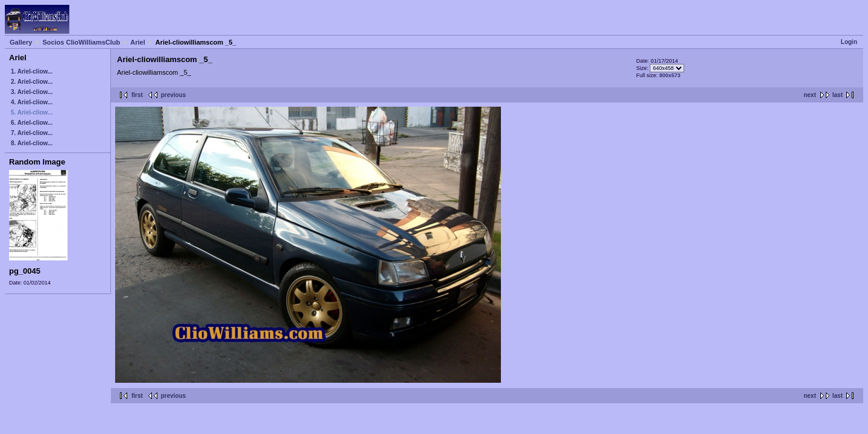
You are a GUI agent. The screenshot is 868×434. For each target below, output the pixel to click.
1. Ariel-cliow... (32, 71)
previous (174, 95)
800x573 (670, 75)
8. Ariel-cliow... (32, 143)
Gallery (21, 42)
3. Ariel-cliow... (32, 92)
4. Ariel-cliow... (32, 102)
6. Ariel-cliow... (32, 123)
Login (849, 42)
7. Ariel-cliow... (32, 133)
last (838, 95)
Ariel (137, 42)
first (137, 95)
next (810, 95)
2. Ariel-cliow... (32, 82)
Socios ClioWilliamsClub (81, 42)
